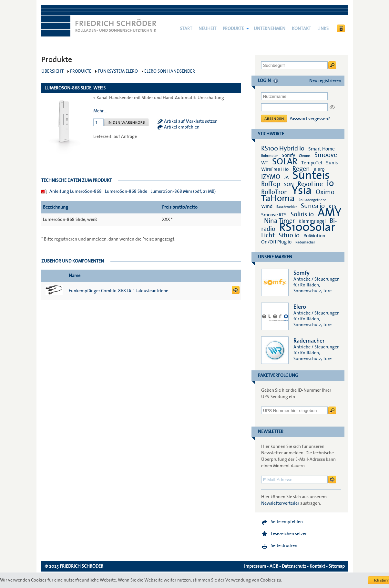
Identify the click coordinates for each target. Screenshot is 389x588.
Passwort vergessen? (310, 119)
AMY (329, 213)
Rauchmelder (287, 207)
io (330, 183)
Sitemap (337, 566)
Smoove (326, 155)
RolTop (271, 184)
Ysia (302, 191)
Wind (267, 206)
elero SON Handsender (170, 71)
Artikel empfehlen (182, 127)
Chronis (305, 156)
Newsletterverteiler (280, 503)
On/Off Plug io (276, 242)
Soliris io (302, 214)
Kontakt (301, 29)
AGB (274, 566)
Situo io (289, 235)
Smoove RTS (274, 215)
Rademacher (305, 242)
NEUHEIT (207, 29)
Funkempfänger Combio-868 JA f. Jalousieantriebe (118, 291)
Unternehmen (270, 29)
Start (186, 29)
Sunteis (311, 175)
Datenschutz (294, 566)
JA (287, 177)
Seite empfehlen (287, 522)
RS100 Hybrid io (283, 149)
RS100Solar (307, 227)
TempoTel (312, 163)
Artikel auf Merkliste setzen (191, 121)
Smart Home (322, 149)
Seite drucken (284, 546)
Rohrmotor (270, 156)
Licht (268, 235)
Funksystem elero (118, 71)
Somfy (288, 155)
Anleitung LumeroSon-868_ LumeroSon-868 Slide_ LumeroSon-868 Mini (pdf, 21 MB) (133, 191)
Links (323, 29)
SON (289, 184)
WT (265, 163)
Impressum (255, 566)
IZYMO (271, 177)
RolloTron (275, 192)
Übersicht (52, 71)
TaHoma (278, 198)
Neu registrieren (325, 81)
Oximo (325, 192)
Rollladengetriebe (312, 200)
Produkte (233, 29)
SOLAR (285, 162)
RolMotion (314, 236)
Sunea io (313, 206)
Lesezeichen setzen (289, 534)
